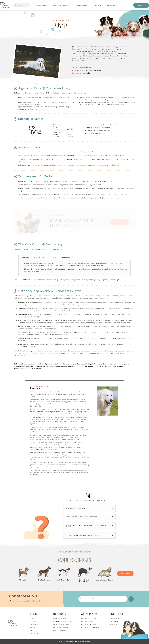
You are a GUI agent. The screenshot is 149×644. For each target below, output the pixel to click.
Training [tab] (54, 257)
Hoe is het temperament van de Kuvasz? (82, 517)
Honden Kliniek (115, 622)
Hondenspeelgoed (87, 622)
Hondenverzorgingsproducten (91, 627)
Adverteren (34, 624)
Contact (33, 627)
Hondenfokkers (115, 619)
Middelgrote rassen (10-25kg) (63, 622)
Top (6, 633)
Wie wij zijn (34, 622)
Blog (32, 619)
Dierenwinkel (114, 624)
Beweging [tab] (25, 257)
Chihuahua (24, 580)
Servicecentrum (83, 5)
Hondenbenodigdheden (89, 624)
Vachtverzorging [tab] (40, 257)
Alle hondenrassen (59, 630)
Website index (35, 633)
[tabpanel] (74, 268)
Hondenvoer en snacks (89, 619)
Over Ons (98, 5)
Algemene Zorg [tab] (68, 257)
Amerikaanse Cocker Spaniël (105, 581)
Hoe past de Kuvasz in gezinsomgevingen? (82, 535)
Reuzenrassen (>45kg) (61, 627)
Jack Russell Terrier (64, 580)
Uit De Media (112, 5)
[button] (89, 508)
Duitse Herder (44, 580)
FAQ (32, 630)
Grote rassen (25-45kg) (61, 624)
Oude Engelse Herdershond (85, 581)
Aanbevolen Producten (62, 5)
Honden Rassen (41, 5)
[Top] (6, 631)
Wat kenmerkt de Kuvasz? (76, 508)
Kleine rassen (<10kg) (60, 619)
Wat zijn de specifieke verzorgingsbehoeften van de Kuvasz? (86, 526)
